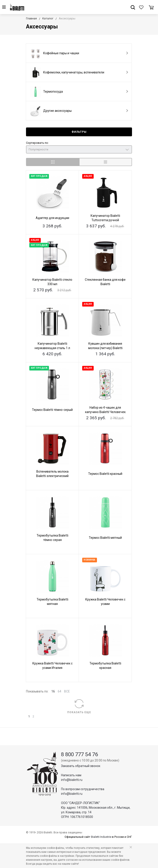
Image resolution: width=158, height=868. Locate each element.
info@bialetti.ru (72, 780)
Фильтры (79, 132)
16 (53, 691)
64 (59, 691)
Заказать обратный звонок (81, 766)
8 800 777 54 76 (79, 754)
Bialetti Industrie (101, 837)
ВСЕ (67, 691)
